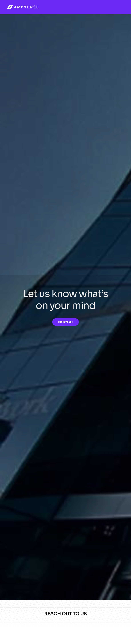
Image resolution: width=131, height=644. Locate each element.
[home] (23, 7)
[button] (122, 7)
